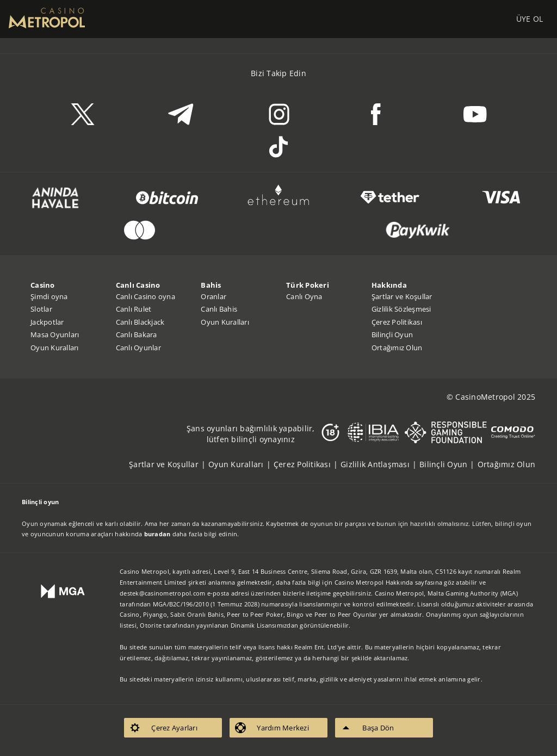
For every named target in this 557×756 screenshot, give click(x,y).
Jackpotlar (47, 322)
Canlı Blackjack (140, 322)
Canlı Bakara (137, 334)
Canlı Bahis (219, 309)
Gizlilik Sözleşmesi (401, 309)
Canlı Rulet (134, 309)
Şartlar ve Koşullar (402, 296)
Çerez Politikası (397, 322)
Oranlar (213, 296)
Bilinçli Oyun (392, 334)
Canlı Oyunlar (138, 348)
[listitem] (169, 464)
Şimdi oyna (49, 296)
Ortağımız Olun (397, 348)
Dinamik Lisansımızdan (264, 625)
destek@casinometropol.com (162, 593)
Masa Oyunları (55, 334)
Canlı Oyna (304, 296)
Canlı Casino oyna (146, 296)
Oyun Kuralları (55, 348)
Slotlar (41, 309)
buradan (157, 534)
